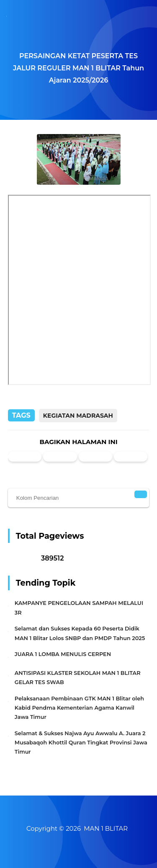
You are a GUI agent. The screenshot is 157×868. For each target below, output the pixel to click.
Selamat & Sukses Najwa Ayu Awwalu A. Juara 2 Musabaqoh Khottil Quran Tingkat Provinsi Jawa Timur (81, 743)
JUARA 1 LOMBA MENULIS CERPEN (63, 654)
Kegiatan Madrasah (78, 416)
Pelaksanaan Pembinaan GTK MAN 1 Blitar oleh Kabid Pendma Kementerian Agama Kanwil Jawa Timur (79, 708)
